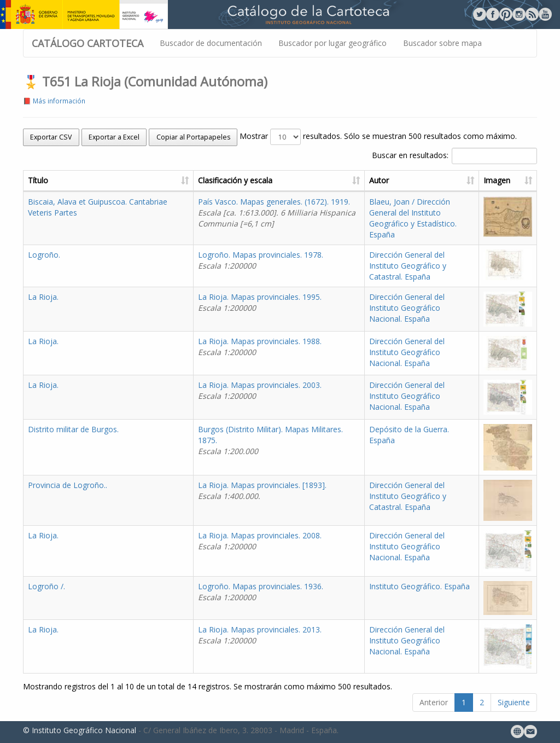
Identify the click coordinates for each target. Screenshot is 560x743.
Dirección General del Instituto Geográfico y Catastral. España (408, 266)
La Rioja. (43, 297)
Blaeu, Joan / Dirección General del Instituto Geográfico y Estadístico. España (413, 218)
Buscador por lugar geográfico (332, 43)
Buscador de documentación (211, 43)
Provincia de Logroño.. (68, 485)
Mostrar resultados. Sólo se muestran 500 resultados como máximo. (378, 137)
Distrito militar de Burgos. (73, 429)
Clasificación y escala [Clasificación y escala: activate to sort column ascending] (235, 180)
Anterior (434, 702)
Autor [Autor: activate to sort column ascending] (379, 180)
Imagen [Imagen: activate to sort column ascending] (497, 180)
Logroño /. (46, 586)
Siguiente (514, 702)
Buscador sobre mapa (442, 43)
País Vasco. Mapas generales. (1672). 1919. (277, 213)
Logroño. (44, 255)
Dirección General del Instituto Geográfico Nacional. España (407, 308)
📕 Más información (54, 101)
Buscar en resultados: (454, 156)
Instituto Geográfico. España (419, 586)
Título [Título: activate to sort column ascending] (38, 180)
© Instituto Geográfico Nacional (80, 730)
